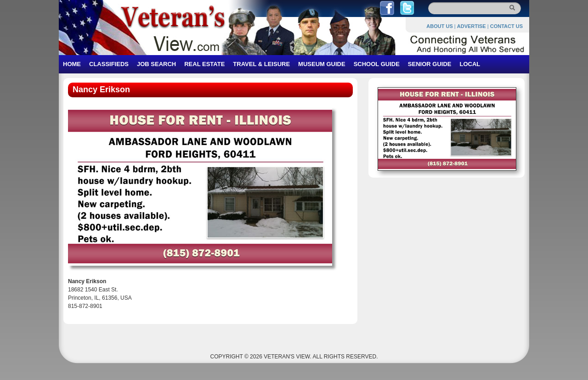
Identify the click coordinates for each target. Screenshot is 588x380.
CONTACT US (506, 26)
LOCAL (470, 64)
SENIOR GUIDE (430, 64)
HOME (72, 64)
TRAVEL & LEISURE (261, 64)
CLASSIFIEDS (109, 64)
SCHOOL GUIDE (377, 64)
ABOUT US (439, 26)
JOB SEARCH (156, 64)
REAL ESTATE (204, 64)
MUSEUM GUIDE (322, 64)
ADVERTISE (472, 26)
